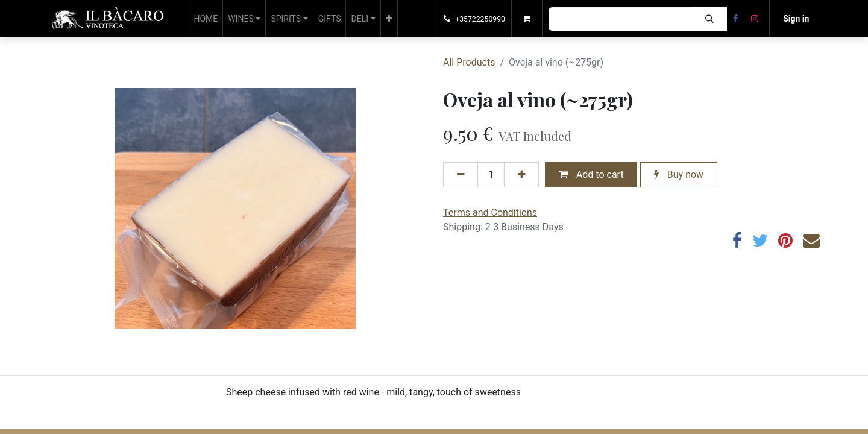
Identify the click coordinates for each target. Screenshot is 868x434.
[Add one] (521, 175)
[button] (389, 19)
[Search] (709, 19)
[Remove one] (461, 175)
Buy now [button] (679, 175)
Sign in (796, 19)
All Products (469, 62)
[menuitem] (206, 19)
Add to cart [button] (591, 175)
